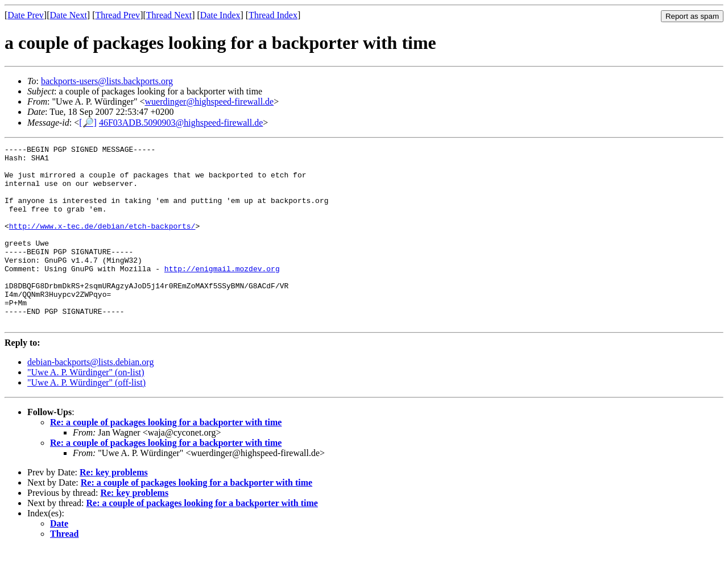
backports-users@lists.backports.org (107, 81)
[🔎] (88, 123)
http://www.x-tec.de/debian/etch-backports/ (102, 243)
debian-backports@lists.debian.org (90, 398)
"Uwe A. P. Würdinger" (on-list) (86, 408)
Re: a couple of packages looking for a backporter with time (166, 458)
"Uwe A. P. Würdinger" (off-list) (86, 418)
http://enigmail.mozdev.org (222, 294)
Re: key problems (114, 508)
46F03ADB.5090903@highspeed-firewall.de (181, 123)
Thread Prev (117, 15)
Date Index (220, 15)
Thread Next (169, 15)
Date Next (69, 15)
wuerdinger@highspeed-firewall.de (210, 102)
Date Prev (26, 15)
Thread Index (273, 15)
